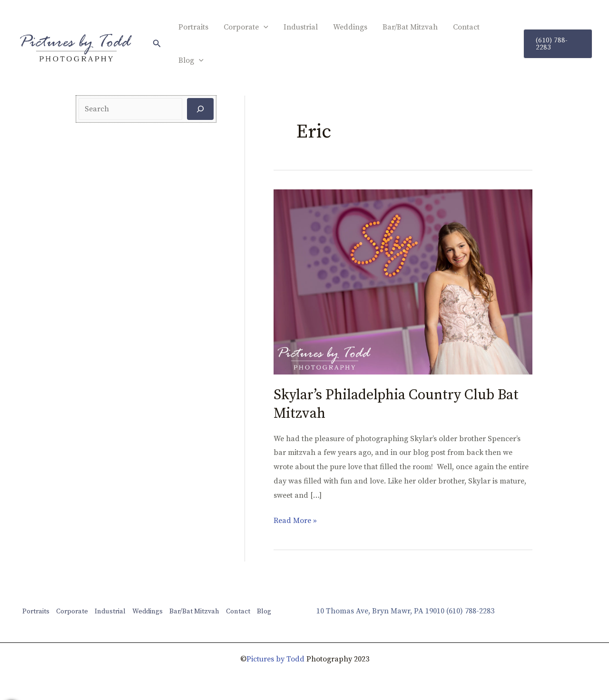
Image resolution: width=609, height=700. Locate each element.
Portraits (193, 27)
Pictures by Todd (275, 659)
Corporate (246, 27)
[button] (157, 44)
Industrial (301, 27)
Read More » (295, 520)
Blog (191, 60)
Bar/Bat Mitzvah (410, 27)
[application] (264, 27)
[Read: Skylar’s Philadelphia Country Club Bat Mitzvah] (403, 281)
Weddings (350, 27)
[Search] (200, 109)
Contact (466, 27)
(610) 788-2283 (470, 611)
